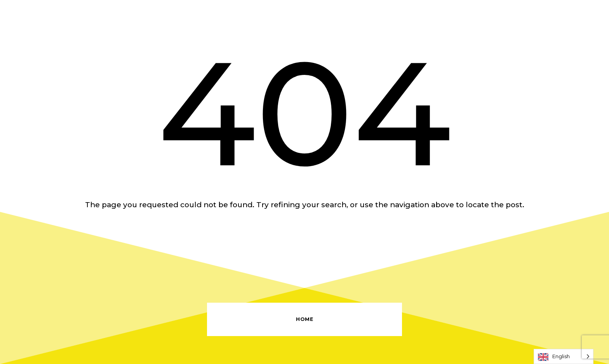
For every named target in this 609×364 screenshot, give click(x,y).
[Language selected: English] (564, 356)
